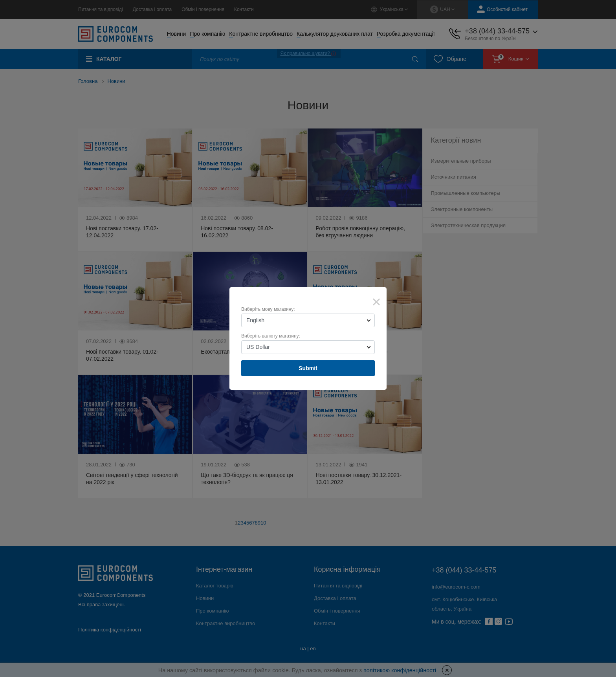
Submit (308, 368)
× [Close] (376, 302)
